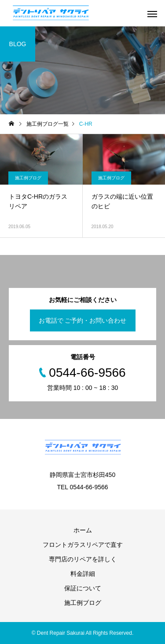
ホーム (83, 530)
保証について (83, 588)
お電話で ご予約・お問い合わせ (83, 320)
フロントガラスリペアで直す (83, 545)
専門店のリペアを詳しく (83, 559)
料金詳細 (83, 574)
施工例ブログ (28, 178)
